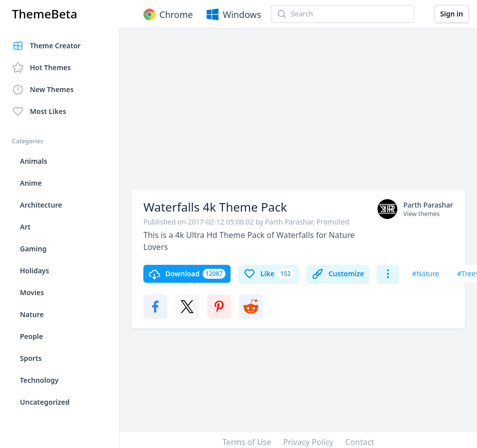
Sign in (452, 14)
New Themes (43, 90)
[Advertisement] (289, 113)
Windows (233, 14)
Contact (360, 442)
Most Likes (39, 112)
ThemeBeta (45, 14)
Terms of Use (247, 442)
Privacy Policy (308, 442)
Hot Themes (41, 68)
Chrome (167, 14)
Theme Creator (46, 46)
